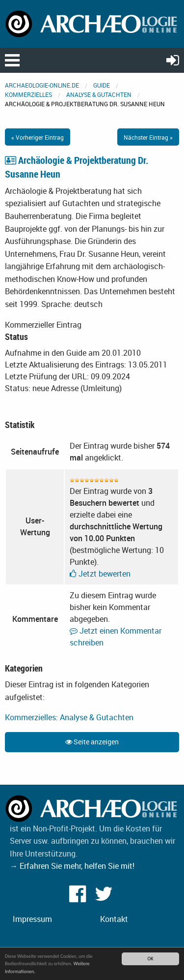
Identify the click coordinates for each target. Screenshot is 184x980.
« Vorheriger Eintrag (38, 137)
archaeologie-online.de (42, 85)
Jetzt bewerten (100, 574)
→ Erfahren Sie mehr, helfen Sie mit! (72, 866)
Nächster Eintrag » (148, 137)
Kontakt (114, 919)
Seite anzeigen (92, 742)
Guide (102, 85)
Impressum (32, 919)
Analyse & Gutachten (99, 94)
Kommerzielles (28, 94)
